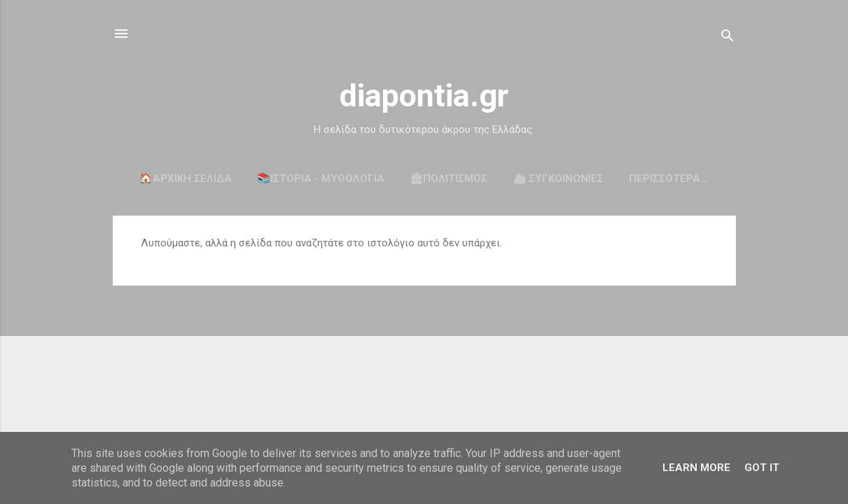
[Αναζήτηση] (728, 38)
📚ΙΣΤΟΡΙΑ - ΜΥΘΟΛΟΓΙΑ (321, 178)
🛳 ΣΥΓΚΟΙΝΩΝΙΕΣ (558, 178)
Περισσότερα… (669, 178)
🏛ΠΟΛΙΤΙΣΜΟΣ (449, 178)
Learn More (696, 468)
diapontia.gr (424, 96)
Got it (762, 468)
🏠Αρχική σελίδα (186, 178)
